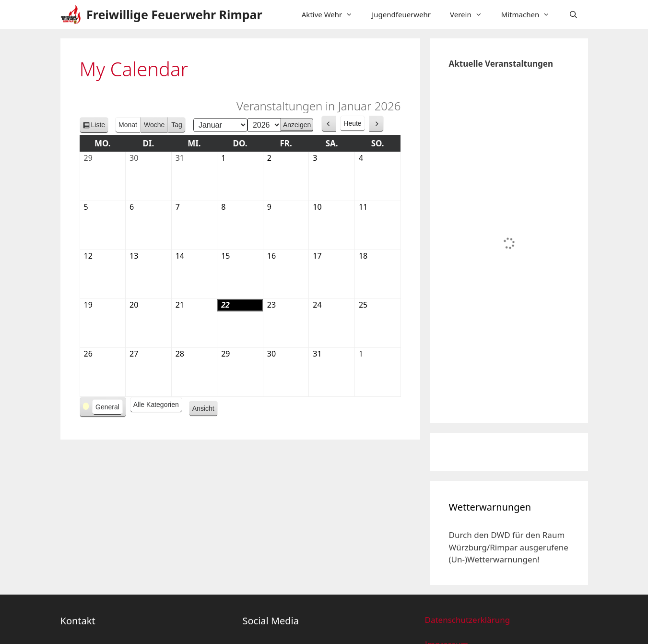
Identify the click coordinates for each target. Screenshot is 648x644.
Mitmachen (530, 14)
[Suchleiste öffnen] (573, 14)
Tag (177, 125)
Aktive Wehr (332, 14)
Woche (154, 125)
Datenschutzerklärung (467, 620)
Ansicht (205, 410)
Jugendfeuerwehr (401, 14)
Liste (98, 126)
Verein (471, 14)
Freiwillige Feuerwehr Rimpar (174, 14)
